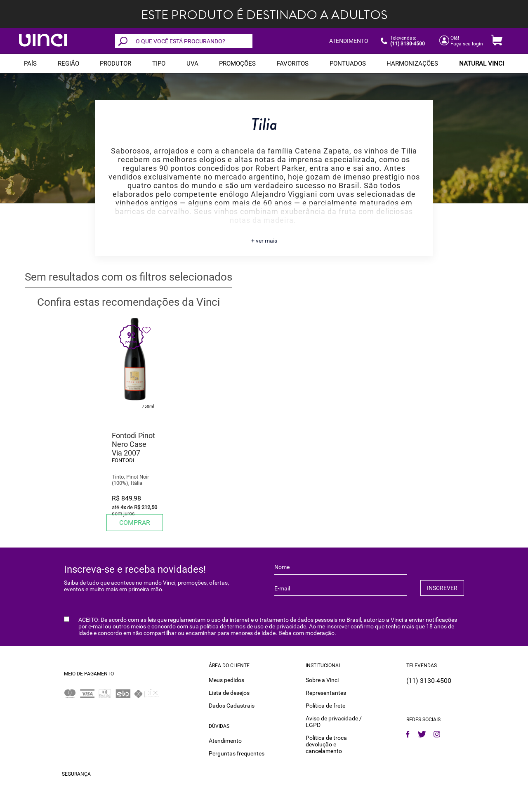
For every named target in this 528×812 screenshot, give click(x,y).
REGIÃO (68, 64)
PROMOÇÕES (237, 64)
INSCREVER (442, 588)
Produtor (115, 64)
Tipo (159, 64)
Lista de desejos (229, 692)
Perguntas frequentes (237, 753)
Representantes (326, 692)
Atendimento (225, 740)
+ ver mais (264, 241)
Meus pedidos (226, 680)
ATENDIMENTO (349, 41)
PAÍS (30, 64)
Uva (192, 64)
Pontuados (348, 64)
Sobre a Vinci (322, 680)
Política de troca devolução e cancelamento (326, 744)
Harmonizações (412, 64)
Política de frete (325, 705)
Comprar (135, 523)
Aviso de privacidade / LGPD (334, 721)
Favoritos (293, 64)
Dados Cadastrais (232, 705)
